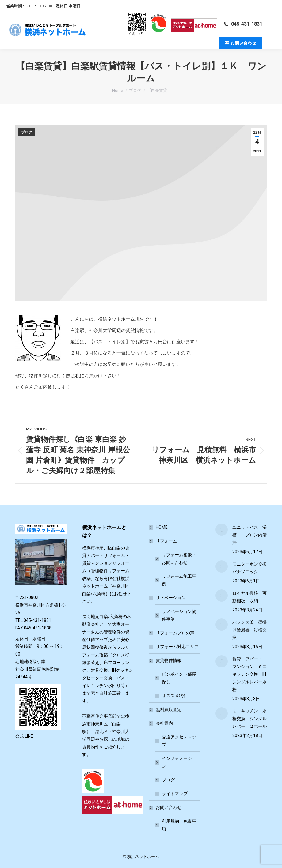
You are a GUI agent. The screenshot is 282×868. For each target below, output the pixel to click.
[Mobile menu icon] (272, 30)
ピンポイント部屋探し (179, 678)
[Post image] (222, 530)
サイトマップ (175, 794)
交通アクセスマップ (179, 741)
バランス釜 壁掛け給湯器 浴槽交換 (250, 630)
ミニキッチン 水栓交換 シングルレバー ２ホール (250, 719)
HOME (162, 527)
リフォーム (163, 541)
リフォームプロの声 (175, 633)
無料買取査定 (169, 709)
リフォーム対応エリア (177, 647)
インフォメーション (179, 762)
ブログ (27, 132)
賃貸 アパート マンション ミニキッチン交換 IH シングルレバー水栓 (250, 674)
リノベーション (168, 598)
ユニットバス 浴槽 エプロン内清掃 (250, 535)
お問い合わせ (166, 807)
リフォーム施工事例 (179, 580)
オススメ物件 (175, 696)
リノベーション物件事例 (179, 615)
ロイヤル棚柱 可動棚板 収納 (250, 597)
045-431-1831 (243, 24)
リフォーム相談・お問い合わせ (179, 559)
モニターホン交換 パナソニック (250, 568)
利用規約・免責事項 (179, 825)
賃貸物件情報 (166, 660)
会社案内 (161, 723)
